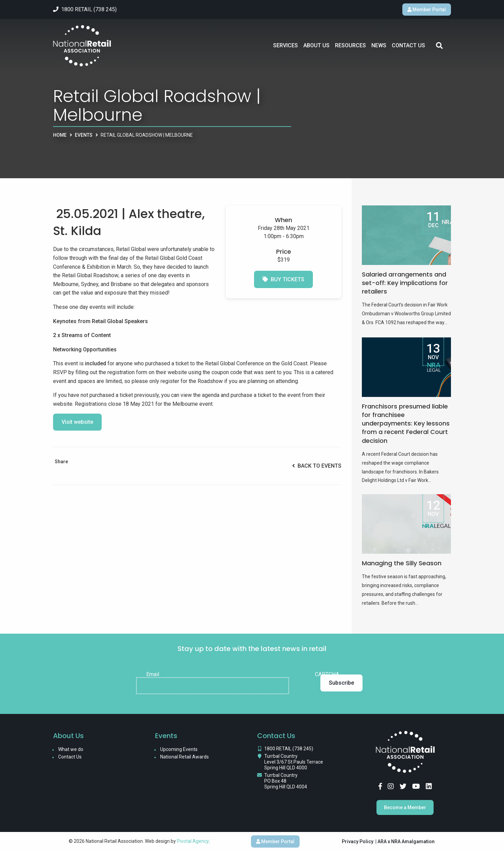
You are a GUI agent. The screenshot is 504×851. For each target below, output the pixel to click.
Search (439, 46)
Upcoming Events (179, 749)
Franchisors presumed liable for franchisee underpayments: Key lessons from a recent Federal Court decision (406, 423)
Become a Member (405, 807)
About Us (316, 45)
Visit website (77, 422)
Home (60, 135)
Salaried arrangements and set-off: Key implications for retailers (405, 283)
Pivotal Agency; (193, 841)
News (379, 45)
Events (84, 135)
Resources (350, 45)
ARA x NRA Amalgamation (406, 841)
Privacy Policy (358, 841)
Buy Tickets (283, 279)
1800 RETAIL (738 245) (289, 749)
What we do (71, 749)
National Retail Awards (184, 757)
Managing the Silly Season (402, 563)
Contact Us (408, 45)
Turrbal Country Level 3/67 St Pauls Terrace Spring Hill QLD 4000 (294, 762)
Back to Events (317, 466)
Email (153, 674)
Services (285, 45)
